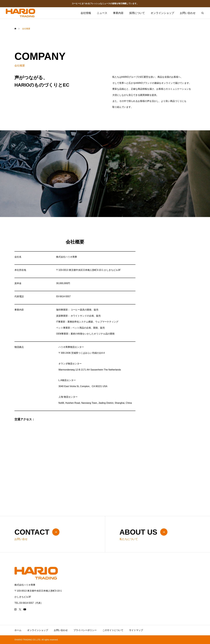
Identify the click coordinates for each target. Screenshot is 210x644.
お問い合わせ (188, 13)
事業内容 (118, 13)
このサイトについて (113, 630)
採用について (137, 13)
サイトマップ (136, 630)
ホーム (18, 630)
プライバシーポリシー (85, 630)
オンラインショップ (162, 13)
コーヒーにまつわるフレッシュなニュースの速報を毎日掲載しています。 (105, 3)
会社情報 (86, 13)
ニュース (102, 13)
